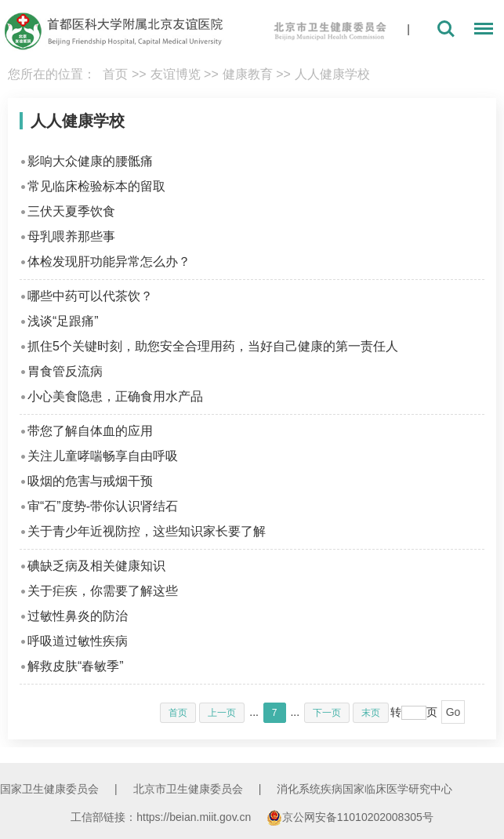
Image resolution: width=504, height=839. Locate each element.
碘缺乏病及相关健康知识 (96, 566)
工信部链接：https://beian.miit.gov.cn (162, 817)
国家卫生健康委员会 (49, 789)
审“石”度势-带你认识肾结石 (103, 506)
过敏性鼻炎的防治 (78, 616)
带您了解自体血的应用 (90, 431)
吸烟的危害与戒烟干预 (90, 481)
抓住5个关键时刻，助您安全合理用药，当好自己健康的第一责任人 (213, 346)
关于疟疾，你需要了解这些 (103, 591)
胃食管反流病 (65, 371)
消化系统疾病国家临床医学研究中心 (364, 789)
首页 (115, 74)
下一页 (327, 713)
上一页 (222, 713)
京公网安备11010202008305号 (350, 817)
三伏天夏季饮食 (71, 211)
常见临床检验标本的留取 (96, 186)
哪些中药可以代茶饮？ (90, 296)
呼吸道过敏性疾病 (78, 641)
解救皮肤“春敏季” (76, 666)
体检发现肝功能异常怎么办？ (109, 262)
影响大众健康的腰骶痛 (90, 161)
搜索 (446, 29)
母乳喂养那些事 (71, 236)
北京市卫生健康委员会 (188, 789)
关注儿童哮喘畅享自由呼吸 (103, 456)
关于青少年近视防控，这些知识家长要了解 (147, 531)
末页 (371, 713)
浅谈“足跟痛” (63, 321)
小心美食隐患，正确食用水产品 (115, 396)
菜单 (480, 31)
